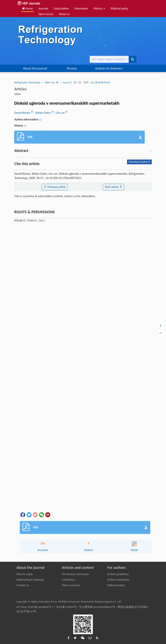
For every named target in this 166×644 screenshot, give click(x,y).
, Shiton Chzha (42, 113)
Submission (81, 8)
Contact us (23, 585)
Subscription (61, 8)
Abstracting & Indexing (30, 580)
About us (64, 14)
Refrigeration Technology (27, 83)
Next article (114, 187)
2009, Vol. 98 (52, 83)
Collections (68, 580)
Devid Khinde (22, 113)
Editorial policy (119, 8)
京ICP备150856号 (66, 607)
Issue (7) (68, 83)
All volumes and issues (75, 574)
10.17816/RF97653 (100, 83)
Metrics (99, 8)
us (75, 196)
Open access (46, 14)
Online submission (118, 580)
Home (28, 8)
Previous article (55, 187)
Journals (43, 8)
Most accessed (71, 585)
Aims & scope (25, 574)
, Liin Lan (60, 113)
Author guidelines (118, 574)
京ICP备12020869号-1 (41, 607)
